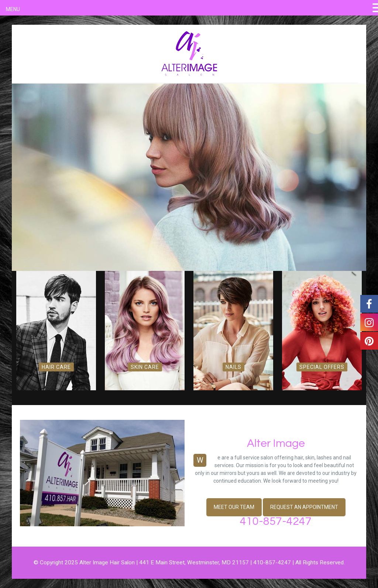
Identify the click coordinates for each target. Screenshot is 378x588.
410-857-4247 (276, 521)
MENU (13, 9)
